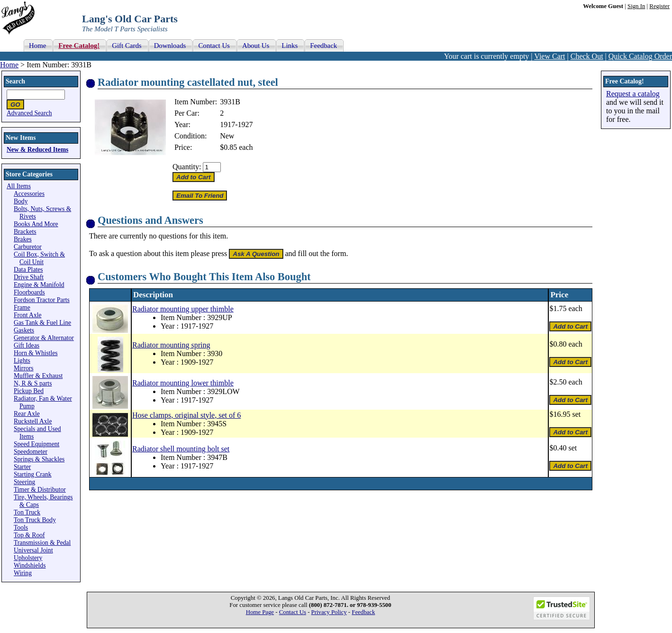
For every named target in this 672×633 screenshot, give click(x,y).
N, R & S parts (33, 383)
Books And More (36, 224)
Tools (21, 527)
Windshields (30, 565)
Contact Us (293, 612)
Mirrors (24, 368)
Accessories (29, 194)
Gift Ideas (27, 345)
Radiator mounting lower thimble (183, 383)
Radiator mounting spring (171, 345)
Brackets (25, 232)
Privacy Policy (329, 612)
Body (21, 201)
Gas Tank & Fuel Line (42, 323)
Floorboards (29, 292)
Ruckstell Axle (33, 421)
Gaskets (24, 330)
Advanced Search (29, 113)
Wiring (23, 573)
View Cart (549, 56)
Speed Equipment (36, 444)
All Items (19, 186)
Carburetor (28, 247)
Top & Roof (29, 535)
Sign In (636, 6)
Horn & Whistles (36, 353)
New (227, 136)
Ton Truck (27, 512)
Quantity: (187, 167)
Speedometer (31, 452)
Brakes (23, 239)
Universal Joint (33, 550)
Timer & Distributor (40, 490)
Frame (22, 307)
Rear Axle (27, 414)
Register (659, 6)
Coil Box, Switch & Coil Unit (39, 258)
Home (9, 65)
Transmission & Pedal (42, 543)
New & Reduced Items (37, 150)
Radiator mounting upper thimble (183, 309)
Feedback (363, 612)
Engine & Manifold (39, 285)
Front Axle (28, 315)
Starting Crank (33, 474)
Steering (24, 482)
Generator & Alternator (44, 338)
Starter (22, 467)
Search (15, 81)
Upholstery (28, 558)
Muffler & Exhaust (38, 376)
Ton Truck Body (35, 520)
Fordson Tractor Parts (42, 300)
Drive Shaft (29, 277)
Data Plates (28, 270)
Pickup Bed (29, 391)
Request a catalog (633, 94)
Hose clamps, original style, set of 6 (186, 415)
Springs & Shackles (39, 459)
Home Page (260, 612)
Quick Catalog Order (640, 56)
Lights (22, 361)
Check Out (587, 56)
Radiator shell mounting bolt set (181, 449)
